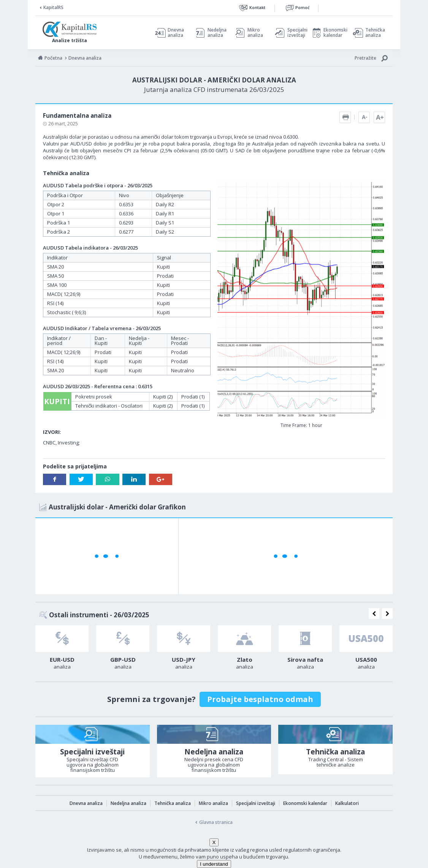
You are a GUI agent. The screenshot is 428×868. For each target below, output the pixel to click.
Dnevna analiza (176, 33)
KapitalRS (53, 7)
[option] (62, 650)
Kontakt (257, 7)
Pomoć (302, 7)
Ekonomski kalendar (334, 33)
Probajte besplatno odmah (260, 699)
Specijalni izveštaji (295, 33)
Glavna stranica (216, 822)
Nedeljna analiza (217, 33)
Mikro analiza (255, 33)
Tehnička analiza (375, 33)
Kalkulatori (347, 803)
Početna (53, 58)
